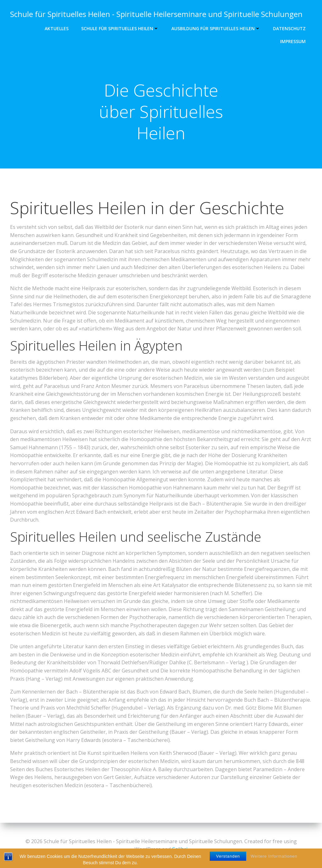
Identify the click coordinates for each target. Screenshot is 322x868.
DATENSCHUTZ (289, 28)
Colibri (180, 849)
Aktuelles (57, 28)
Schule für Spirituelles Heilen (120, 28)
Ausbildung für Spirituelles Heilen (216, 28)
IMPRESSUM (293, 41)
